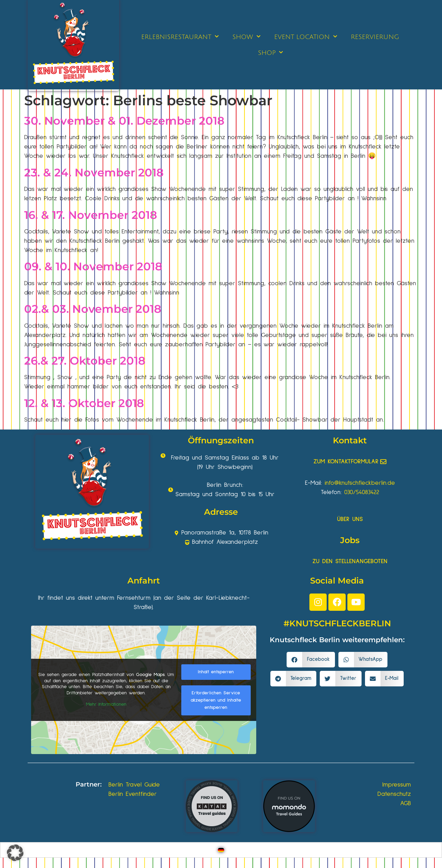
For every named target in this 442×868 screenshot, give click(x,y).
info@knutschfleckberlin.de (360, 483)
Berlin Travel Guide (134, 785)
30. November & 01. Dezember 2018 (124, 121)
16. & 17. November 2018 (91, 215)
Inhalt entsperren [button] (216, 672)
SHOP (270, 53)
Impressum (397, 785)
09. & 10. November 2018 (93, 266)
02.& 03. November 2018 (93, 309)
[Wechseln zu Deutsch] (221, 850)
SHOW (246, 37)
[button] (311, 660)
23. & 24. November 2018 (94, 172)
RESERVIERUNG (375, 37)
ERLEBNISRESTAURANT (180, 37)
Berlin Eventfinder (133, 794)
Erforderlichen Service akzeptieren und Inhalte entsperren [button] (216, 700)
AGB (406, 803)
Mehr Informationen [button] (106, 705)
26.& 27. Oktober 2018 (85, 361)
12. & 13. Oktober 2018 (84, 403)
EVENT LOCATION (306, 37)
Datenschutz (394, 794)
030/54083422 (362, 492)
